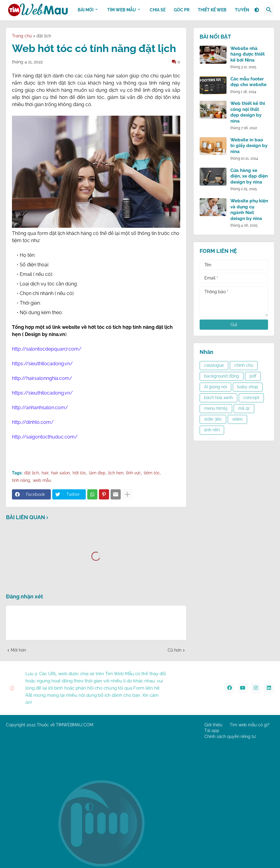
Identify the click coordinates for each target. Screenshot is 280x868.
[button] (257, 10)
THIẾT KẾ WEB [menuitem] (212, 10)
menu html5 (216, 408)
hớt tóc (79, 473)
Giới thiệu (213, 725)
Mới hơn (18, 650)
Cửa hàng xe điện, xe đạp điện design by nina (249, 176)
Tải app (212, 731)
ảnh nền (212, 430)
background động (222, 376)
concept (251, 398)
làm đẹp (97, 473)
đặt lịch (44, 36)
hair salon (61, 473)
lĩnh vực (134, 473)
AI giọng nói (215, 387)
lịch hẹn (116, 473)
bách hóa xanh (218, 398)
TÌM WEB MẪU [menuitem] (122, 10)
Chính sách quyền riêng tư (230, 736)
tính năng (21, 480)
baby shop (248, 387)
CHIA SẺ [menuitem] (158, 10)
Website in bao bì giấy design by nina (249, 146)
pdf (253, 376)
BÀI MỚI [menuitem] (86, 10)
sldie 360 (213, 419)
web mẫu (42, 480)
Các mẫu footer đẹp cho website (248, 82)
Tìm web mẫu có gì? (250, 725)
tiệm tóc (152, 473)
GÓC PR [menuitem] (182, 10)
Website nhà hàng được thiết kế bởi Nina (248, 54)
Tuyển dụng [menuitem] (249, 10)
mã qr (244, 408)
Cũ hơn (175, 650)
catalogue (214, 365)
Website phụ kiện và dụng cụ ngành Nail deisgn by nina (249, 210)
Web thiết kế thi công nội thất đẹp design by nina (248, 112)
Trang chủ (22, 36)
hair (45, 473)
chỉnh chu (244, 365)
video (237, 419)
